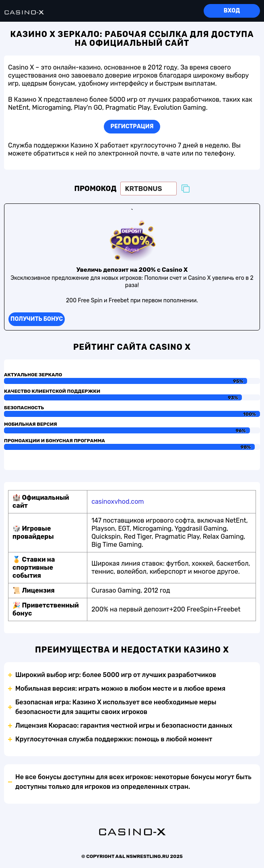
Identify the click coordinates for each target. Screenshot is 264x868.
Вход (232, 11)
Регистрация (132, 126)
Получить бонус (37, 319)
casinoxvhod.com (118, 502)
